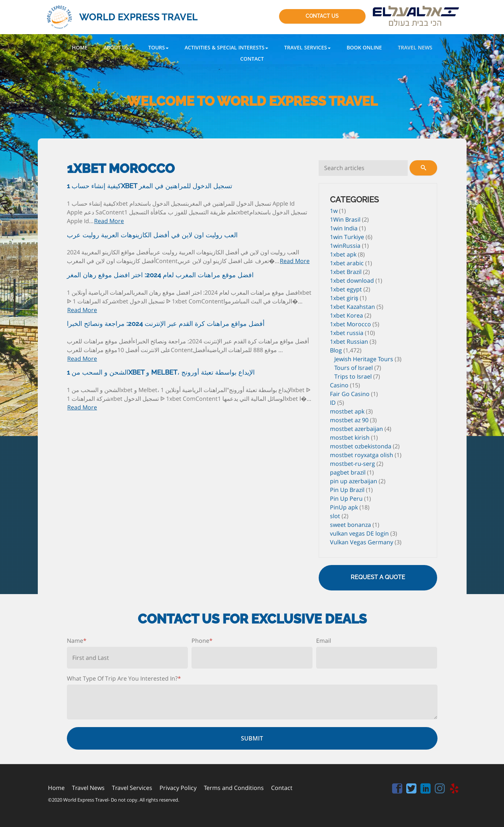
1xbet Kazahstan (352, 307)
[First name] (127, 658)
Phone (202, 641)
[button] (118, 47)
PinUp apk (344, 507)
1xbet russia (347, 333)
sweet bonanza (350, 525)
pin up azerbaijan (354, 481)
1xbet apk (343, 254)
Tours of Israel (354, 368)
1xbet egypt (346, 289)
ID (333, 403)
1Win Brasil (345, 219)
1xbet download (352, 281)
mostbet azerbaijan (356, 429)
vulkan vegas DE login (359, 533)
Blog (336, 350)
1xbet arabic (347, 263)
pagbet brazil (348, 472)
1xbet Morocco (350, 324)
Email (324, 641)
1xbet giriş (344, 298)
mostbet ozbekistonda (361, 446)
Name (77, 641)
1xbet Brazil (346, 272)
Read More (109, 221)
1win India (344, 228)
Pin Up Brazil (347, 490)
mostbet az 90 (349, 420)
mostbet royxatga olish (362, 455)
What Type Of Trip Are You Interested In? (124, 678)
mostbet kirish (350, 437)
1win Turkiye (347, 237)
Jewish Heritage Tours (364, 359)
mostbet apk (347, 411)
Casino (339, 385)
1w (334, 211)
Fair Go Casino (350, 394)
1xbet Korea (346, 315)
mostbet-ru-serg (352, 464)
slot (335, 516)
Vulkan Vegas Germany (362, 542)
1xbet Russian (349, 342)
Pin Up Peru (346, 499)
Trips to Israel (353, 376)
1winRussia (345, 246)
